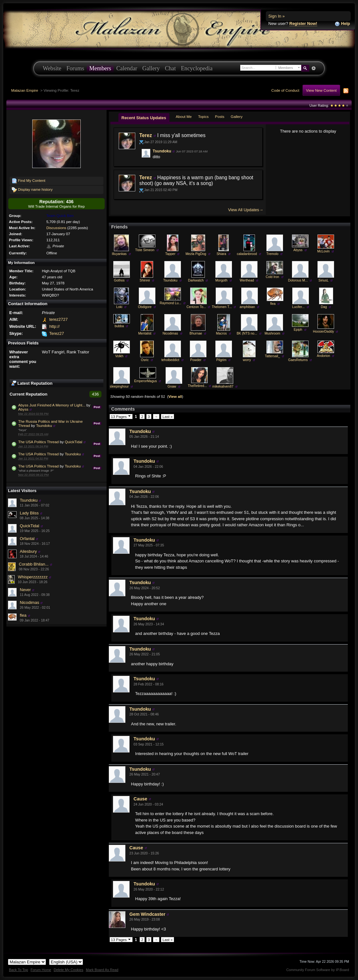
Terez (146, 135)
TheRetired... (198, 386)
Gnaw (172, 386)
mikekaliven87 (223, 386)
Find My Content (29, 181)
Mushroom (272, 333)
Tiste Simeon (145, 250)
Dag (324, 307)
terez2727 (58, 319)
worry (247, 360)
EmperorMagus (146, 381)
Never (25, 590)
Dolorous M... (298, 280)
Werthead (247, 280)
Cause (141, 799)
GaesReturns (298, 360)
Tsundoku (44, 425)
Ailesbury (28, 551)
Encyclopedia (197, 68)
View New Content (321, 90)
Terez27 (56, 333)
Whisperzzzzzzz (33, 577)
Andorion (324, 356)
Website (52, 68)
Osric (145, 360)
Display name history (32, 190)
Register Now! (303, 23)
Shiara (221, 254)
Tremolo (272, 254)
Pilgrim (221, 360)
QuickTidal (74, 442)
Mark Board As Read (102, 970)
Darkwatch (196, 280)
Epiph (298, 330)
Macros (221, 333)
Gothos (119, 280)
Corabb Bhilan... (34, 564)
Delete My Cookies (68, 970)
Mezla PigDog (196, 254)
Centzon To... (196, 307)
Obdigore (145, 307)
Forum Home (41, 970)
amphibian (247, 307)
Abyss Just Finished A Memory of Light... (52, 405)
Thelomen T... (222, 307)
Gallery (151, 68)
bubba (119, 326)
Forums (75, 68)
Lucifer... (298, 307)
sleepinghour (119, 386)
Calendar (127, 68)
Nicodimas (30, 602)
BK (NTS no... (247, 333)
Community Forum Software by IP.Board (318, 970)
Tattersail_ (272, 356)
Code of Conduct (285, 90)
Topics (203, 116)
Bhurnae (196, 333)
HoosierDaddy (324, 332)
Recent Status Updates (144, 118)
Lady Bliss (29, 513)
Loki (119, 307)
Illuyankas (119, 254)
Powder (196, 360)
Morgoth (221, 280)
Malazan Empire (25, 90)
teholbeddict (170, 360)
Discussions (56, 228)
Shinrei (145, 280)
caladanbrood (247, 254)
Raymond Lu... (171, 303)
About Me (184, 116)
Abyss (23, 409)
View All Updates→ (246, 210)
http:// (54, 326)
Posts (220, 116)
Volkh (119, 356)
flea (23, 615)
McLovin (323, 251)
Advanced (313, 68)
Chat (170, 68)
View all (175, 396)
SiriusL (323, 280)
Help (342, 24)
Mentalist (145, 333)
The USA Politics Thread (38, 442)
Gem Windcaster (148, 914)
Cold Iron (272, 277)
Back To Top (19, 970)
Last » (168, 417)
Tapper (170, 254)
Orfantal (27, 539)
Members (100, 68)
